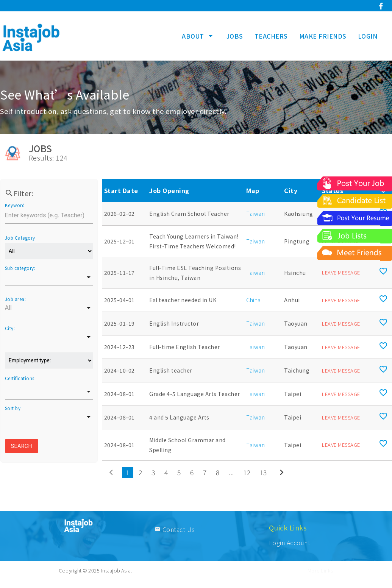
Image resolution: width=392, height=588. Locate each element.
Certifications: (20, 378)
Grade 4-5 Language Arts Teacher (195, 394)
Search (22, 446)
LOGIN (368, 36)
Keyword (15, 205)
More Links (320, 570)
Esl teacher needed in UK (183, 300)
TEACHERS (271, 36)
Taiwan (255, 214)
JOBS (235, 36)
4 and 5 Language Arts (179, 417)
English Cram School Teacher (189, 214)
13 (263, 472)
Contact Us (175, 529)
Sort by (13, 408)
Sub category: (20, 268)
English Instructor (174, 323)
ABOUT (198, 36)
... (231, 472)
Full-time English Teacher (185, 347)
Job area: (16, 299)
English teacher (171, 370)
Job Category (20, 238)
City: (10, 328)
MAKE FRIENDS (323, 36)
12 (247, 472)
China (254, 300)
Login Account (290, 543)
